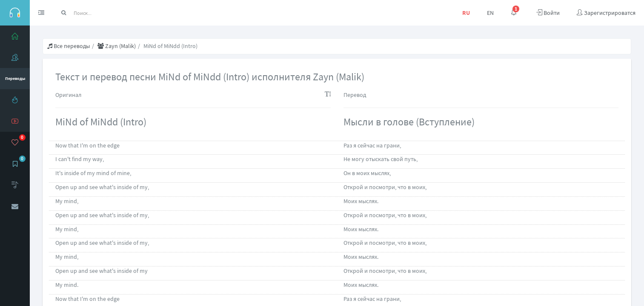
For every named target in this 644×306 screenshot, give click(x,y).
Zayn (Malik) (117, 46)
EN (490, 13)
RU (466, 13)
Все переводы (69, 46)
